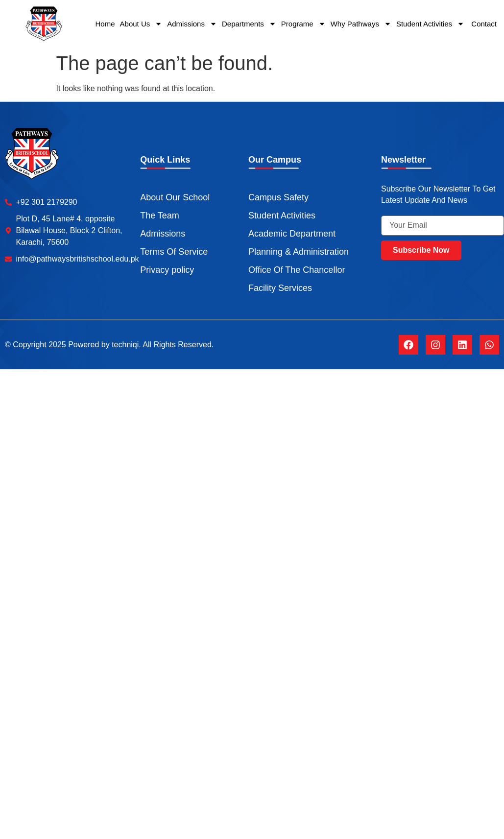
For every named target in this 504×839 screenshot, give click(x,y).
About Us (141, 24)
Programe (303, 24)
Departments (249, 24)
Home (105, 24)
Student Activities (430, 24)
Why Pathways (361, 24)
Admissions (192, 24)
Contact (483, 24)
